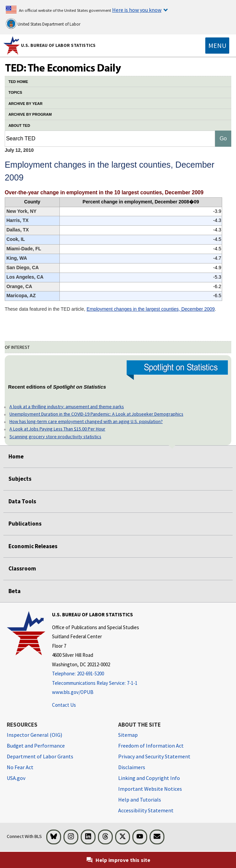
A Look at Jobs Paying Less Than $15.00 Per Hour (57, 429)
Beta (15, 591)
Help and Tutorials (140, 800)
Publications (25, 524)
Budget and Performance (36, 746)
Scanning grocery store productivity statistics (55, 437)
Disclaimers (132, 767)
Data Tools (22, 501)
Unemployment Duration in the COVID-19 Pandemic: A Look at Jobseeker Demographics (96, 414)
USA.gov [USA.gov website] (16, 778)
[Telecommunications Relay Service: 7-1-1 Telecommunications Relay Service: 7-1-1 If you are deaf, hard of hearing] (96, 683)
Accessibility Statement (146, 810)
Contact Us (64, 705)
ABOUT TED (19, 125)
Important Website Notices (150, 789)
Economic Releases (33, 546)
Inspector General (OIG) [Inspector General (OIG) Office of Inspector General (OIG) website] (34, 735)
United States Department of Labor (43, 24)
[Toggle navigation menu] (217, 46)
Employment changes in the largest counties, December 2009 (151, 309)
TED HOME (18, 82)
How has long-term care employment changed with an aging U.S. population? (86, 421)
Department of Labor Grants (40, 756)
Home (16, 456)
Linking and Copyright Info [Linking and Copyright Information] (149, 778)
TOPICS (15, 92)
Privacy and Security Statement (154, 756)
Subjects (20, 479)
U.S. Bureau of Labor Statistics (58, 45)
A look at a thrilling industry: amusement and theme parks (67, 407)
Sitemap (128, 735)
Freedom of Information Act (151, 746)
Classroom (22, 568)
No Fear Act (20, 767)
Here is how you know (137, 10)
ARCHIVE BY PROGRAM (30, 114)
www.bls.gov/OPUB (73, 692)
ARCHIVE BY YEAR (25, 104)
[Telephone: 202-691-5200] (96, 674)
